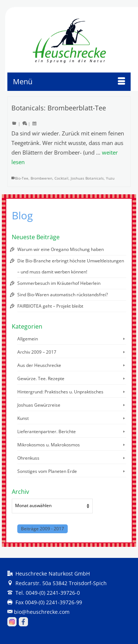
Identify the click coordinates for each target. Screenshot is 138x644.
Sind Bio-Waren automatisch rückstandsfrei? (63, 295)
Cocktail (61, 178)
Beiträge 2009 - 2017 (43, 529)
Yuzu (110, 178)
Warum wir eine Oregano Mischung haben (61, 249)
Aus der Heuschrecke (39, 365)
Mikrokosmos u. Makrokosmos (49, 445)
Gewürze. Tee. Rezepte (41, 378)
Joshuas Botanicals (87, 178)
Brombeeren (41, 178)
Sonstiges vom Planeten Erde (47, 471)
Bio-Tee (22, 178)
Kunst (23, 418)
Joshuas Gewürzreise (39, 405)
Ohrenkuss (28, 458)
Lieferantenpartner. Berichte (47, 431)
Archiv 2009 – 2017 (37, 352)
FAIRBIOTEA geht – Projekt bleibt (50, 306)
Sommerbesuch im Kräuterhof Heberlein (59, 283)
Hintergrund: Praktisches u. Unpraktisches (60, 392)
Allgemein (28, 339)
